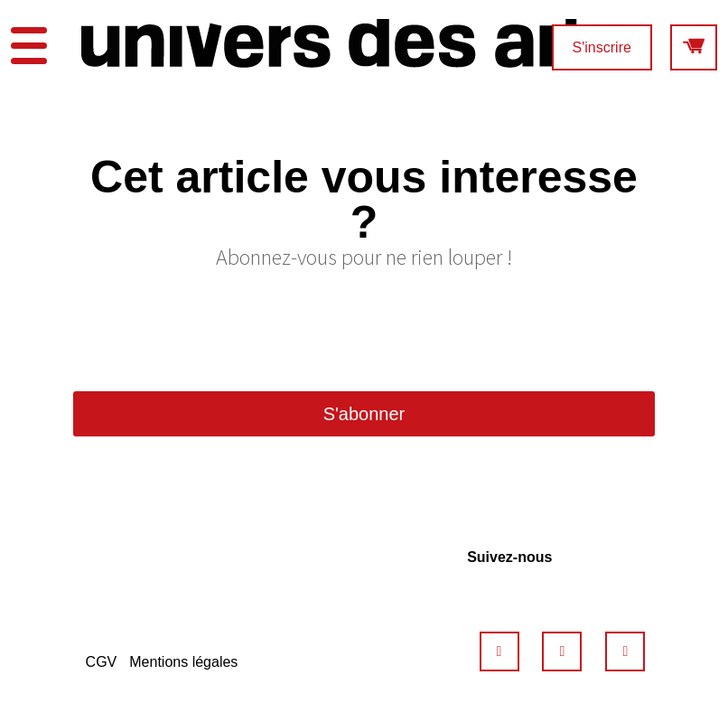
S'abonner (364, 414)
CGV (102, 662)
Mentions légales (183, 662)
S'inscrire (602, 47)
